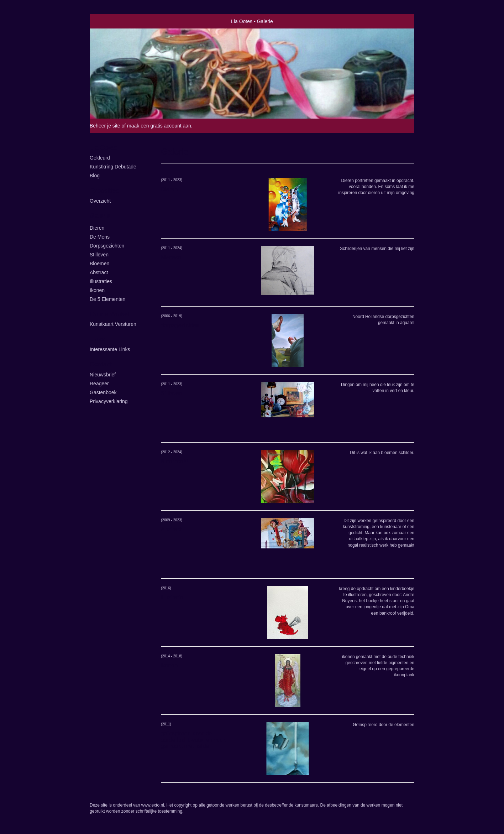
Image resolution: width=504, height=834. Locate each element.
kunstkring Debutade (113, 167)
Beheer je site (105, 126)
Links (97, 339)
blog (95, 176)
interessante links (110, 349)
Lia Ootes (242, 21)
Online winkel (109, 314)
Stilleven (99, 255)
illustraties (101, 281)
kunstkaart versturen (113, 324)
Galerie (100, 216)
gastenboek (103, 392)
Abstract (99, 272)
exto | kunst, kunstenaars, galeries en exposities (110, 21)
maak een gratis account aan (159, 126)
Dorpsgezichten (107, 246)
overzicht (100, 201)
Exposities (104, 191)
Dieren (97, 228)
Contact (101, 364)
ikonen (97, 290)
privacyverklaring (109, 401)
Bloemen (99, 264)
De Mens (100, 237)
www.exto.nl (153, 805)
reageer (99, 384)
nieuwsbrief (103, 375)
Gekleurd (100, 158)
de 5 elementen (107, 299)
